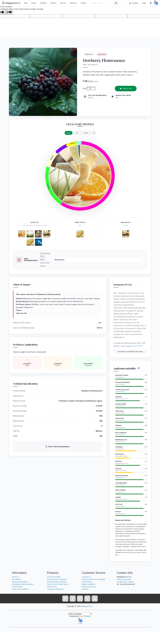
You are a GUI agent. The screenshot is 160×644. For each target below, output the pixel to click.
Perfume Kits (52, 587)
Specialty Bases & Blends (57, 582)
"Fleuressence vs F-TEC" (131, 346)
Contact (83, 3)
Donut (69, 133)
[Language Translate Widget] (80, 614)
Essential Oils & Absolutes (57, 579)
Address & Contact (124, 579)
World (13, 3)
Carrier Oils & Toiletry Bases (58, 584)
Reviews (85, 589)
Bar (77, 133)
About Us (16, 577)
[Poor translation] (9, 12)
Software (53, 3)
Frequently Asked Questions (23, 584)
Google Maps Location (125, 582)
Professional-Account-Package (94, 579)
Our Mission (17, 579)
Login (144, 3)
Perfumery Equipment (55, 589)
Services (63, 3)
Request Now (98, 260)
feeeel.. (86, 133)
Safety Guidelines (89, 584)
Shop (26, 3)
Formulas (43, 3)
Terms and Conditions (20, 589)
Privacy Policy (17, 587)
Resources (73, 3)
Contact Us (86, 577)
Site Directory (87, 582)
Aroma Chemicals (54, 577)
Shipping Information (20, 582)
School (34, 3)
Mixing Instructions (89, 587)
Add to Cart (126, 89)
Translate (85, 616)
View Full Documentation (58, 447)
